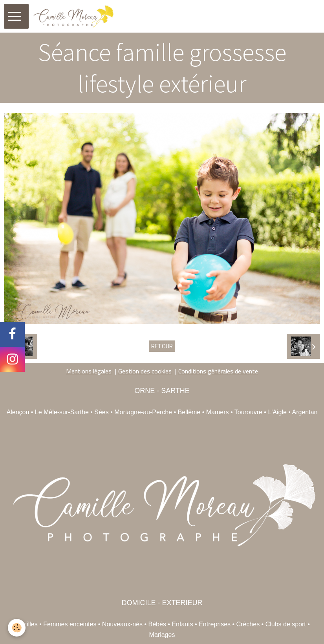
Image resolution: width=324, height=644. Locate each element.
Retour (162, 346)
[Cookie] (17, 628)
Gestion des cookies (145, 371)
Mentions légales (89, 371)
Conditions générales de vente (218, 371)
